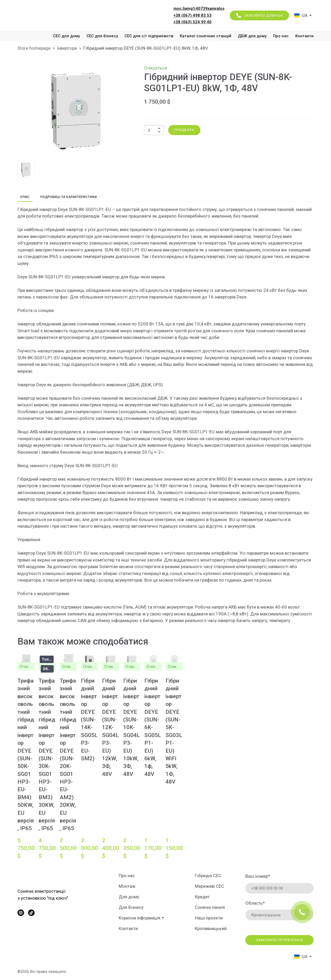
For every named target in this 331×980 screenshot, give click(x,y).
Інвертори (67, 48)
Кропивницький (211, 928)
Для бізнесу (131, 907)
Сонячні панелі (210, 907)
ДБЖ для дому (252, 36)
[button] (259, 16)
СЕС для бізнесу (102, 36)
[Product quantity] (153, 130)
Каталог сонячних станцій (206, 36)
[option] (301, 15)
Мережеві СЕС (210, 886)
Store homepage (34, 48)
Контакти (304, 36)
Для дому (129, 897)
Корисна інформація (139, 918)
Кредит (202, 897)
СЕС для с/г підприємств (149, 36)
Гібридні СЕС (208, 876)
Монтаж (127, 886)
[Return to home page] (54, 15)
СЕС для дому (66, 36)
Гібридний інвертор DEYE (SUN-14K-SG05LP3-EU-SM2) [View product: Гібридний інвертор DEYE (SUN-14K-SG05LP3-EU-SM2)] (89, 720)
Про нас (281, 36)
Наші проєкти (209, 918)
